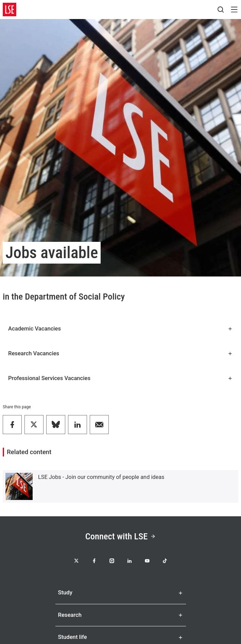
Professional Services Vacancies (121, 378)
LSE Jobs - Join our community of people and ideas (101, 477)
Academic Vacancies (121, 329)
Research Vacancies (121, 353)
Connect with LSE (121, 536)
